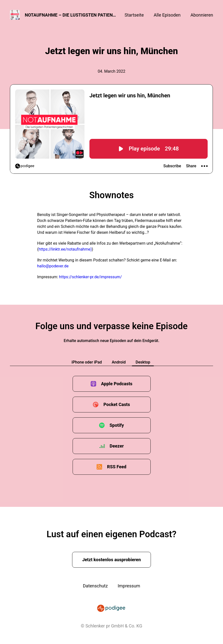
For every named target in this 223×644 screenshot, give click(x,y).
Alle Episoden (167, 15)
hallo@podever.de (53, 266)
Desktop (143, 362)
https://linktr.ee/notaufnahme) (65, 249)
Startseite (134, 15)
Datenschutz (95, 586)
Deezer (117, 446)
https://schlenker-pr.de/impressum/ (90, 277)
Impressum (129, 586)
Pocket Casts (117, 404)
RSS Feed (117, 467)
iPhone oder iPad (87, 362)
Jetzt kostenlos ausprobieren (112, 560)
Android (119, 362)
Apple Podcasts (117, 384)
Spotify (117, 425)
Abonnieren (202, 15)
